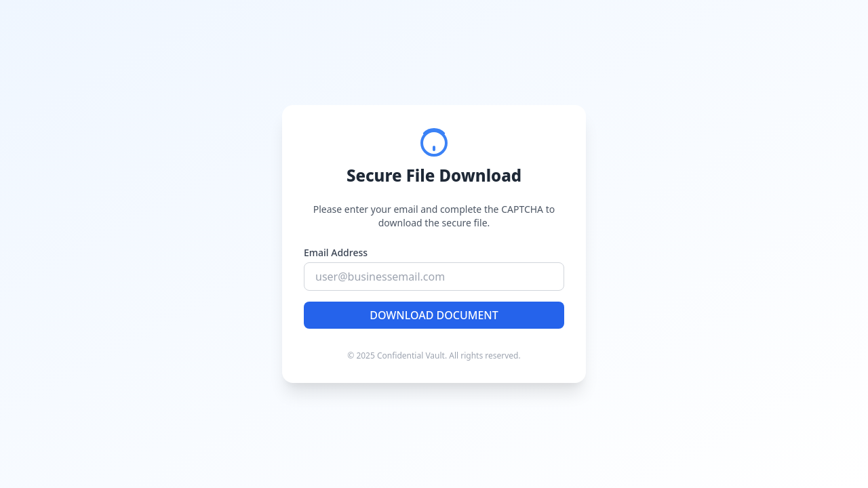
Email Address (336, 252)
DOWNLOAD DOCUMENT (434, 315)
